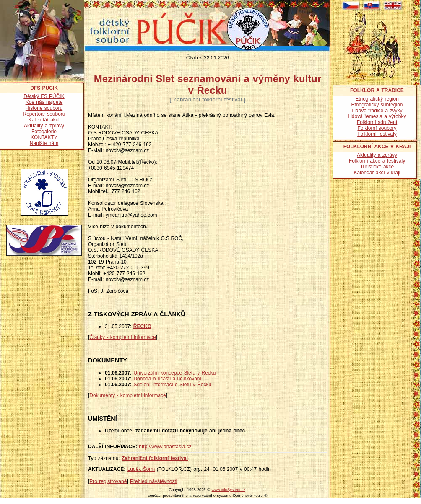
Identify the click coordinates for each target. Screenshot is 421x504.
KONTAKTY (44, 137)
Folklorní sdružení (377, 122)
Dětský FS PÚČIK (44, 96)
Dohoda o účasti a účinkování (167, 379)
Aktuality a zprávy (44, 126)
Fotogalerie (44, 132)
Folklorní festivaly (377, 134)
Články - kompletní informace (122, 337)
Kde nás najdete (44, 102)
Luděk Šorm (141, 469)
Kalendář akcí (44, 120)
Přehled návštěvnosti (153, 481)
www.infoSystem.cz (229, 490)
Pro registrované (108, 481)
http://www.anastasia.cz (165, 447)
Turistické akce (377, 167)
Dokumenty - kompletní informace (127, 395)
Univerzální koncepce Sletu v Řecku (174, 373)
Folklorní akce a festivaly (377, 161)
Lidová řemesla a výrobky (377, 116)
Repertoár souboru (44, 114)
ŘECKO (142, 326)
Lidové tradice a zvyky (377, 111)
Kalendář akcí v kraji (377, 173)
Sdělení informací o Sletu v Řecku (172, 385)
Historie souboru (44, 108)
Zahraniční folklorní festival (155, 458)
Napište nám (44, 143)
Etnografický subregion (377, 105)
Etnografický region (377, 99)
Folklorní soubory (377, 128)
